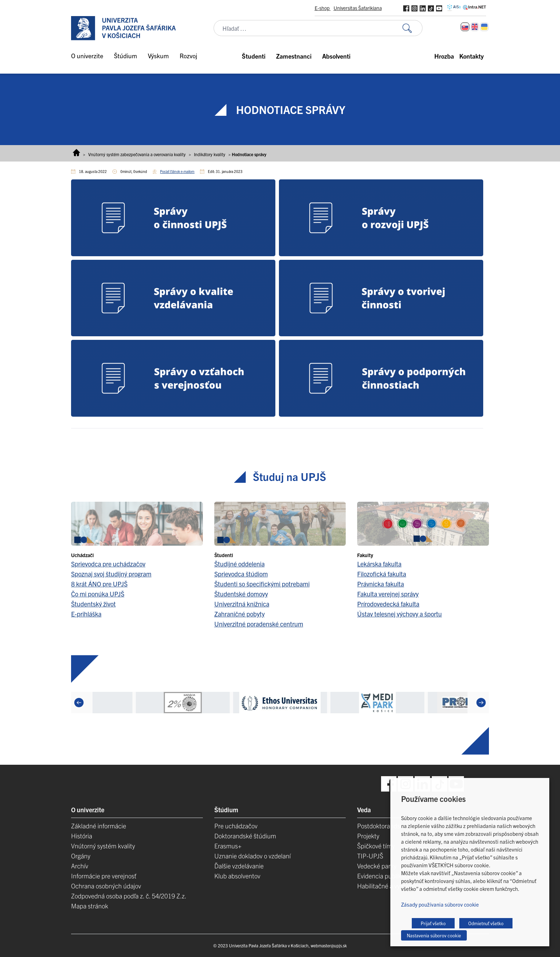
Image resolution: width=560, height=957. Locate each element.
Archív (80, 866)
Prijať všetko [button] (433, 923)
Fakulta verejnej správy (388, 594)
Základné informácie (99, 826)
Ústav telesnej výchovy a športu (399, 614)
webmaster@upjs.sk (329, 945)
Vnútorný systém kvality (103, 846)
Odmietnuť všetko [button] (486, 923)
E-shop (323, 8)
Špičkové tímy (376, 846)
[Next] (481, 703)
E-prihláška (86, 614)
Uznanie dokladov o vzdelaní (252, 856)
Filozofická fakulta (382, 574)
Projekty (368, 836)
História (82, 836)
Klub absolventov (237, 876)
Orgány (81, 856)
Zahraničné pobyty (239, 614)
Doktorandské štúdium (245, 836)
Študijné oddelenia (239, 564)
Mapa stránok (90, 906)
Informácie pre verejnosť (104, 876)
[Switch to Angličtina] (475, 27)
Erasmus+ (228, 846)
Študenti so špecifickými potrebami (262, 584)
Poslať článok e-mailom (177, 171)
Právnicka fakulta (381, 584)
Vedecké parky (377, 866)
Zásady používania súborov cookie (440, 904)
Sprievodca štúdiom (241, 574)
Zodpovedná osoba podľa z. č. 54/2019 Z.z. (129, 896)
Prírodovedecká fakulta (388, 604)
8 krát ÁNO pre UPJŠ (99, 584)
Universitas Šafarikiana (358, 8)
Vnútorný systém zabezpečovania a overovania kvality (137, 154)
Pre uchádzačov (236, 826)
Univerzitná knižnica (242, 604)
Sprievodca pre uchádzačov (108, 564)
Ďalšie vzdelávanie (239, 866)
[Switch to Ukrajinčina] (484, 27)
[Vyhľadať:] (412, 28)
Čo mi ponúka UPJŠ (98, 594)
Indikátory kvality (210, 154)
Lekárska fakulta (379, 564)
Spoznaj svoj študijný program (111, 574)
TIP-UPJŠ (370, 856)
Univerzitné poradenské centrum (259, 624)
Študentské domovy (241, 594)
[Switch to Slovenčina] (465, 27)
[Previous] (79, 703)
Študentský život (93, 604)
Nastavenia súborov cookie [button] (434, 935)
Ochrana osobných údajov (106, 886)
